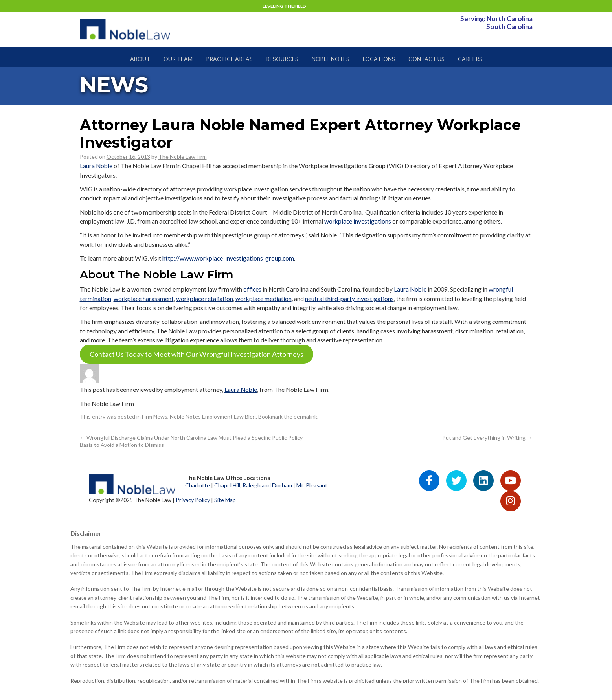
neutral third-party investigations (349, 299)
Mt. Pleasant (312, 485)
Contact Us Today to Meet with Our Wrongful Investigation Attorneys (197, 354)
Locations (379, 59)
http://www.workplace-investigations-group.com (228, 258)
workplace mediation (264, 299)
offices (252, 289)
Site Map (225, 500)
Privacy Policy (193, 500)
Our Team (178, 59)
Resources (282, 59)
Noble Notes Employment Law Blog (213, 416)
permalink (305, 416)
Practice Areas (229, 59)
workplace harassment (144, 299)
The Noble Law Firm (183, 157)
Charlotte (198, 485)
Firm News (155, 416)
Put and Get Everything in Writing (487, 438)
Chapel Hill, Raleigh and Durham (253, 485)
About (140, 59)
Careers (470, 59)
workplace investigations (358, 221)
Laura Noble (96, 166)
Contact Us (426, 59)
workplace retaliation (205, 299)
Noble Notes (331, 59)
